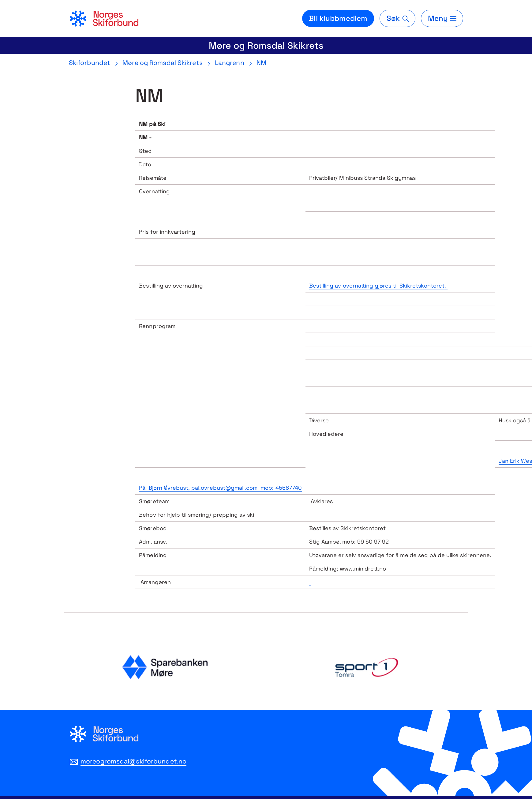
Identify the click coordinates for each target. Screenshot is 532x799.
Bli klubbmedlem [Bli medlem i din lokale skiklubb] (338, 18)
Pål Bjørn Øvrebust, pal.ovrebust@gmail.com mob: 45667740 (220, 488)
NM (261, 63)
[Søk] (397, 18)
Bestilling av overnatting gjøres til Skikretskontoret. (378, 286)
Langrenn (230, 63)
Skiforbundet (90, 63)
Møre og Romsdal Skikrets (266, 45)
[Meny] (442, 18)
